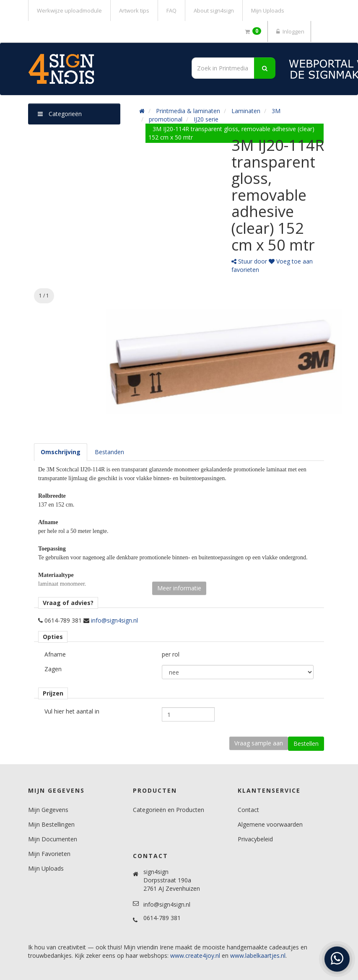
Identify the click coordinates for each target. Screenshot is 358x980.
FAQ (171, 10)
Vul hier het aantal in (72, 711)
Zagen (53, 669)
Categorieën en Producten (169, 810)
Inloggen (289, 31)
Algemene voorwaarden (270, 824)
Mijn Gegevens (48, 810)
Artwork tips (134, 10)
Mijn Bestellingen (51, 824)
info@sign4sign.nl (114, 620)
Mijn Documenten (53, 839)
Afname (55, 654)
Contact (248, 810)
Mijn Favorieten (49, 854)
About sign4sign (214, 10)
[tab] (61, 452)
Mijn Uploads (268, 10)
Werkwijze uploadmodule (69, 10)
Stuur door (249, 261)
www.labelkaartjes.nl (258, 955)
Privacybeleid (255, 839)
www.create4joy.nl (195, 955)
